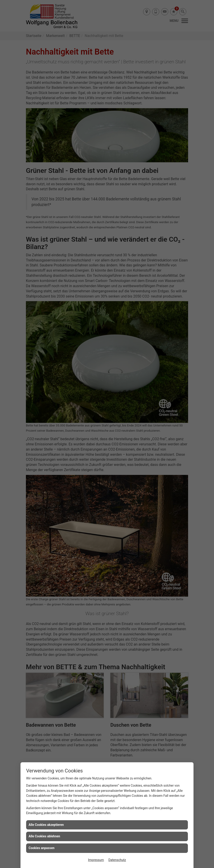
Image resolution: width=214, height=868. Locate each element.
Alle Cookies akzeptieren (46, 825)
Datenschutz (117, 860)
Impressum (96, 860)
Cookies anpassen (42, 848)
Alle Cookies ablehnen (44, 836)
